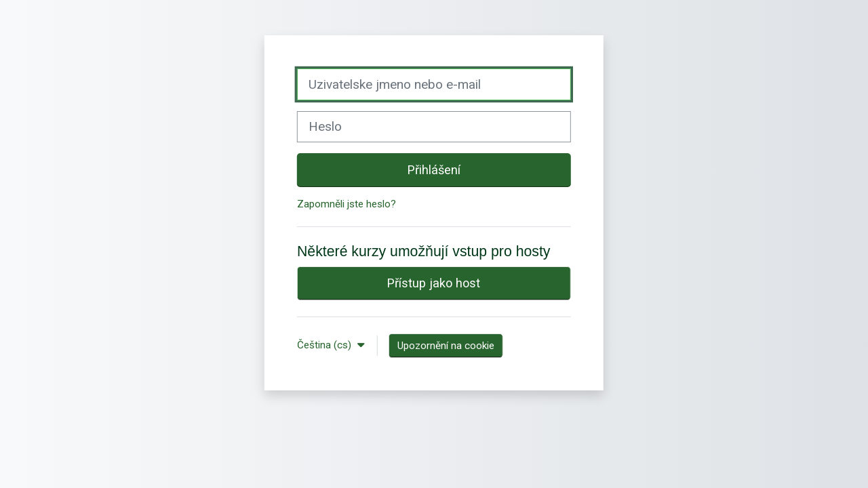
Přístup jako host (434, 283)
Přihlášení (434, 170)
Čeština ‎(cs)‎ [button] (325, 345)
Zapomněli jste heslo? (347, 204)
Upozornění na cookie (446, 346)
